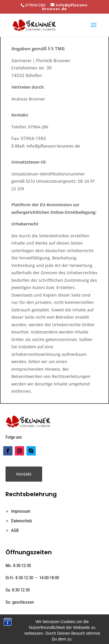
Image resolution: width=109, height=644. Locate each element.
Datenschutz (22, 521)
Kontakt (24, 474)
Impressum (21, 511)
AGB (15, 530)
